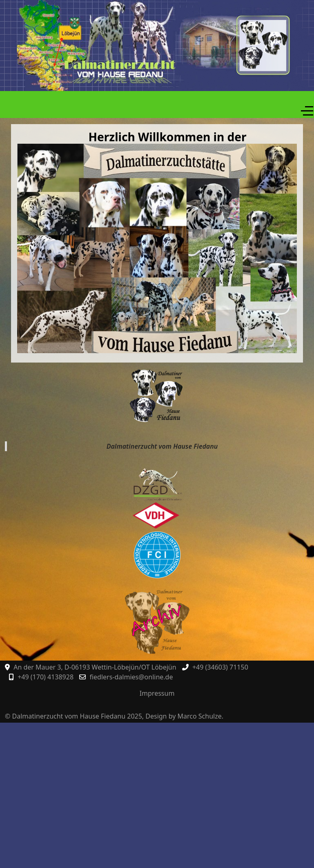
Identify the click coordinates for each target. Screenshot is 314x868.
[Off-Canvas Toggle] (307, 111)
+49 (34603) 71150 (220, 667)
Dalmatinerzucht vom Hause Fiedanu (162, 446)
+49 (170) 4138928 (46, 677)
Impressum (157, 693)
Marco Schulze (200, 716)
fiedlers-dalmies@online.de (131, 677)
